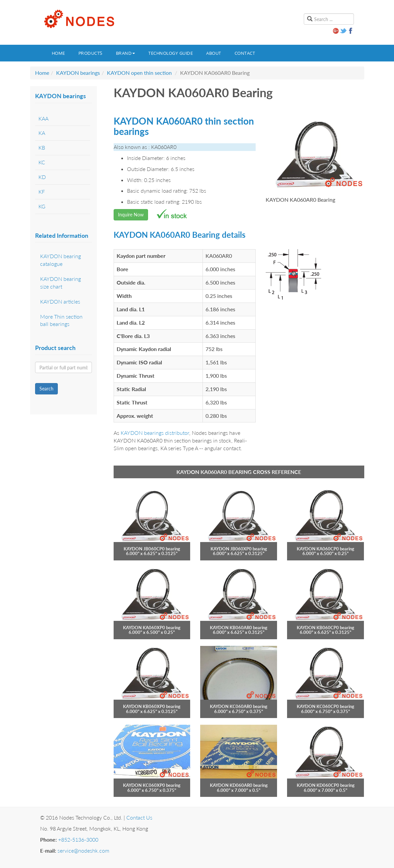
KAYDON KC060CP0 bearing (325, 706)
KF (42, 192)
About (214, 53)
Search (46, 389)
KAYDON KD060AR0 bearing (239, 785)
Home (58, 53)
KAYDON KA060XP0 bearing (152, 628)
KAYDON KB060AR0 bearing (239, 628)
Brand (126, 53)
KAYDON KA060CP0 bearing (325, 549)
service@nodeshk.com (83, 850)
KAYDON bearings (78, 73)
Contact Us (139, 817)
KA (42, 133)
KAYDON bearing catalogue (60, 260)
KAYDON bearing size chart (60, 283)
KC (42, 162)
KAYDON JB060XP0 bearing (239, 549)
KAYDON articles (60, 301)
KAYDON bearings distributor (155, 433)
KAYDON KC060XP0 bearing (152, 785)
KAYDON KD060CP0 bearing (326, 785)
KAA (43, 118)
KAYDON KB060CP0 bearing (325, 628)
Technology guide (171, 53)
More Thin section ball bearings (61, 320)
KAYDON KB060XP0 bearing (152, 706)
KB (42, 147)
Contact (245, 53)
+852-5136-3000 (78, 839)
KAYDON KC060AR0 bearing (239, 706)
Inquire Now (131, 215)
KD (42, 177)
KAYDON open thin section (139, 73)
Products (91, 53)
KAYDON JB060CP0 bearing (152, 549)
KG (42, 206)
